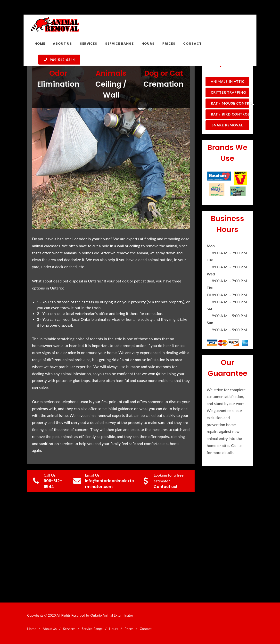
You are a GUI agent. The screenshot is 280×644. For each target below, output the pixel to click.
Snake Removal (227, 125)
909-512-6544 (59, 59)
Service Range (92, 629)
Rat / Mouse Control (230, 103)
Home (32, 629)
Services (69, 629)
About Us (50, 629)
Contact (146, 629)
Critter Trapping (228, 92)
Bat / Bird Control (230, 114)
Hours (113, 629)
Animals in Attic (228, 81)
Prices (129, 629)
